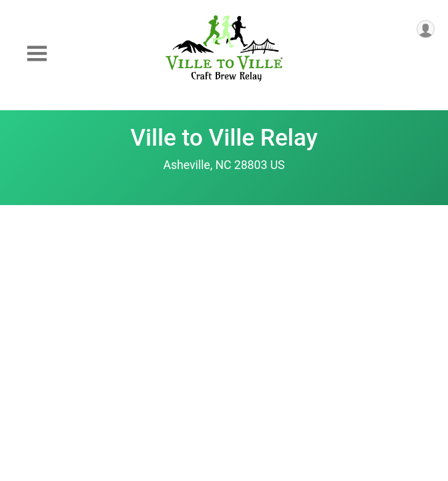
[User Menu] (426, 29)
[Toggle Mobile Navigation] (37, 54)
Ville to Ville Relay (224, 138)
